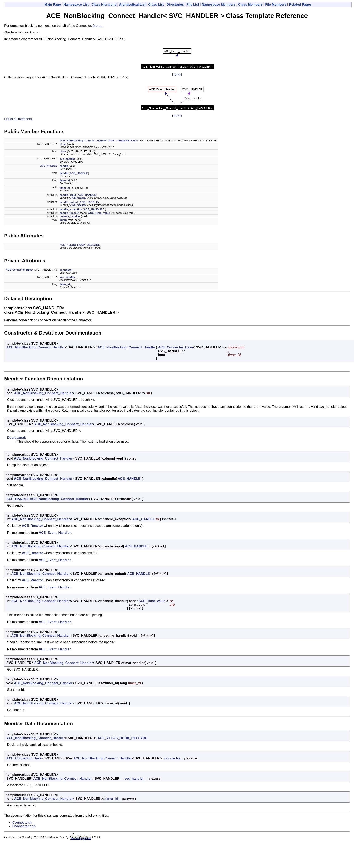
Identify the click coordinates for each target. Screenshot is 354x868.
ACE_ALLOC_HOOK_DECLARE (80, 246)
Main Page (53, 4)
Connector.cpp (24, 827)
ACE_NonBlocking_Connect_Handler (83, 141)
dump (63, 221)
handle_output (69, 203)
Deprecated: (17, 439)
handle (64, 167)
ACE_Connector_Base (123, 141)
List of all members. (18, 119)
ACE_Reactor (78, 199)
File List (193, 4)
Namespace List (76, 4)
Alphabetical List (132, 4)
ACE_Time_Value (99, 214)
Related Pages (300, 4)
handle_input (68, 196)
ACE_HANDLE (49, 167)
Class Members (250, 4)
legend (177, 75)
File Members (276, 4)
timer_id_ (65, 285)
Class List (156, 4)
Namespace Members (219, 4)
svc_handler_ (68, 278)
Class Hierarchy (104, 4)
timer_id (65, 181)
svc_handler (67, 160)
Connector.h (22, 823)
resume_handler (70, 217)
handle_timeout (69, 214)
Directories (175, 4)
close (63, 145)
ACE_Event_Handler (55, 534)
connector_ (67, 271)
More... (98, 26)
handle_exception (71, 210)
